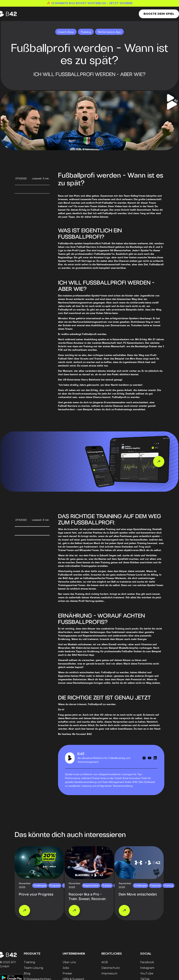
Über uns (69, 962)
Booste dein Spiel (159, 14)
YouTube (147, 973)
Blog (27, 973)
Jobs (66, 968)
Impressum (109, 973)
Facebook (147, 962)
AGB (105, 962)
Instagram (147, 968)
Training (29, 962)
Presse (67, 973)
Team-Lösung (33, 968)
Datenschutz (111, 968)
